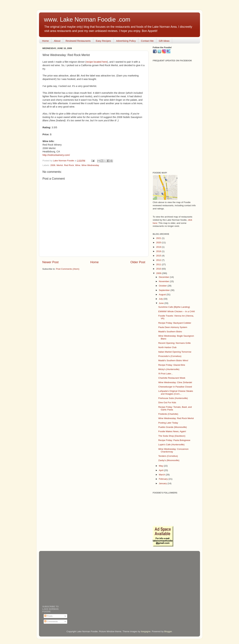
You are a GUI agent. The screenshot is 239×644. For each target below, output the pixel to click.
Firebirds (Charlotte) (168, 414)
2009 (159, 273)
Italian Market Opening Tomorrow (175, 352)
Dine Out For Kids (167, 402)
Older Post (138, 262)
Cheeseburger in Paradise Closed (175, 387)
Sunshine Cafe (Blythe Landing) (174, 307)
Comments (51, 621)
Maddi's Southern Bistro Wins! (173, 360)
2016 (159, 251)
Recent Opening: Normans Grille (175, 343)
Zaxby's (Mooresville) (169, 460)
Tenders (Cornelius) (168, 456)
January (163, 483)
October (163, 286)
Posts (48, 616)
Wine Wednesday (90, 165)
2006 (53, 165)
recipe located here (97, 62)
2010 (159, 269)
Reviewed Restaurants (78, 41)
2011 (159, 264)
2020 (159, 242)
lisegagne (146, 631)
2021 (159, 238)
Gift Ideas (164, 41)
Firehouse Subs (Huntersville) (173, 398)
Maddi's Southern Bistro (170, 332)
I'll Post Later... (166, 374)
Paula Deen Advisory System (173, 327)
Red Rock (69, 165)
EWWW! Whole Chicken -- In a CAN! (177, 311)
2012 (159, 260)
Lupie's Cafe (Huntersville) (171, 445)
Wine (78, 165)
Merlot (60, 165)
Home (45, 41)
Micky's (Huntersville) (169, 369)
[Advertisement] (175, 117)
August (163, 295)
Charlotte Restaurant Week (172, 378)
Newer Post (50, 262)
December (164, 277)
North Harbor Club (167, 347)
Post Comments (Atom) (68, 269)
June (162, 303)
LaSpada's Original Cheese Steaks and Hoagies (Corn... (176, 392)
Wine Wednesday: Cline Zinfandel (175, 382)
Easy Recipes (103, 41)
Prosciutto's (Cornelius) (170, 356)
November (164, 281)
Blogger (168, 631)
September (165, 290)
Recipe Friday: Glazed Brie (172, 365)
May (161, 466)
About (57, 41)
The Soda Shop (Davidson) (172, 436)
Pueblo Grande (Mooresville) (173, 427)
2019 (159, 247)
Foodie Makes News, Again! (172, 431)
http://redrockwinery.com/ (56, 155)
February (164, 479)
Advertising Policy (126, 41)
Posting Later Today (168, 423)
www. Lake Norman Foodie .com (87, 20)
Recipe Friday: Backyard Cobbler (175, 323)
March (162, 475)
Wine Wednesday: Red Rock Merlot (176, 418)
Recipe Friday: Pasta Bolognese (174, 440)
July (161, 299)
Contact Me (147, 41)
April (161, 470)
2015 (159, 256)
